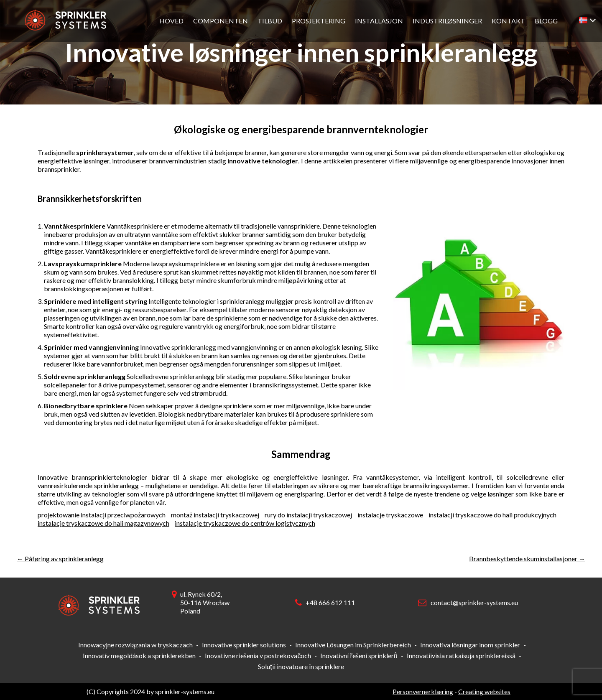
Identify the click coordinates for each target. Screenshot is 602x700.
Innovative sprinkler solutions (244, 645)
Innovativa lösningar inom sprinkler (470, 645)
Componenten (221, 21)
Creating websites (484, 691)
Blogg (546, 21)
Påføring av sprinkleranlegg (60, 559)
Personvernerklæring (423, 691)
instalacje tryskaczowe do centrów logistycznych (245, 523)
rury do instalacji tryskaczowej (308, 515)
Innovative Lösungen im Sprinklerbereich (353, 645)
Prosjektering (319, 21)
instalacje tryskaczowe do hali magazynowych (103, 523)
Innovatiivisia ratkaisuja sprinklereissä (461, 655)
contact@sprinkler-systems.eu (474, 602)
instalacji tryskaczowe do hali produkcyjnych (492, 515)
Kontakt (508, 21)
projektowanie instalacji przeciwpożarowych (102, 515)
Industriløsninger (447, 21)
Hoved (171, 21)
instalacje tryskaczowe (390, 515)
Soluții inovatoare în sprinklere (301, 666)
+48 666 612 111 (330, 602)
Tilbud (270, 21)
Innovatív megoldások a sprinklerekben (139, 655)
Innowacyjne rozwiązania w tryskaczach (135, 645)
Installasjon (379, 21)
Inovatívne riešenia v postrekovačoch (258, 655)
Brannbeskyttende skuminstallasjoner (527, 559)
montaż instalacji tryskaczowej (215, 515)
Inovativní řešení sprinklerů (359, 655)
